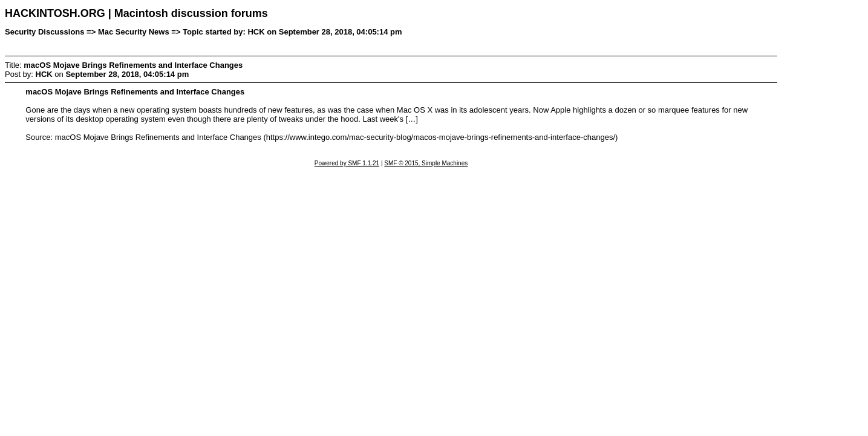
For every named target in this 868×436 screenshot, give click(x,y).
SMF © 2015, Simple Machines (426, 163)
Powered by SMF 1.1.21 (347, 163)
